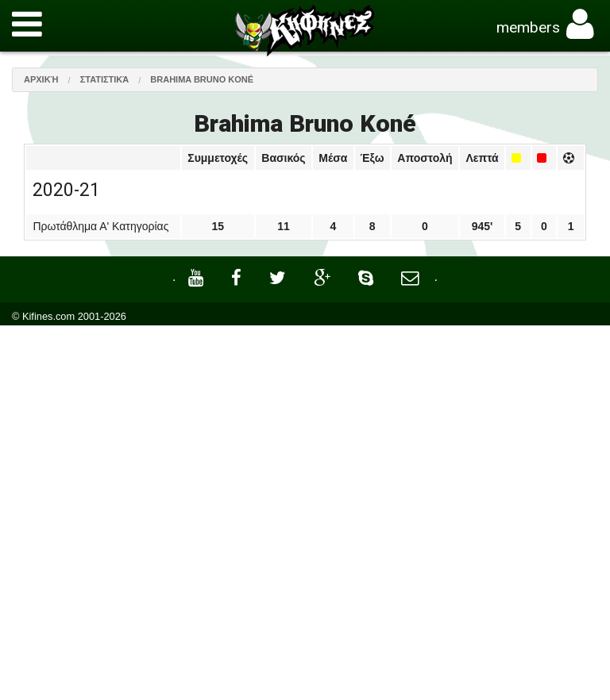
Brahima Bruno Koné (202, 79)
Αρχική (41, 79)
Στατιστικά (105, 79)
